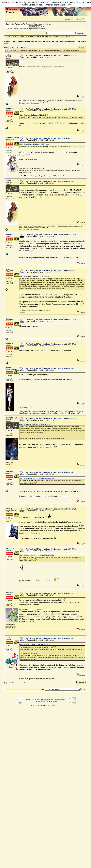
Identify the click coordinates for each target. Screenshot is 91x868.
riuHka (8, 368)
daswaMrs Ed (11, 418)
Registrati (70, 37)
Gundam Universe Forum (13, 41)
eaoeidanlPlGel (12, 138)
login (41, 24)
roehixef (9, 593)
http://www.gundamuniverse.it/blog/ (29, 104)
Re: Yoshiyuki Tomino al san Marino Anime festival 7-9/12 (51, 56)
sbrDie (8, 55)
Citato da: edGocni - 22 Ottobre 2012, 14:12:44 (35, 144)
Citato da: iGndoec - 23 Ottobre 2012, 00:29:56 (35, 424)
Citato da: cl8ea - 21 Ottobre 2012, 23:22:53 (34, 115)
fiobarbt (9, 508)
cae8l (8, 638)
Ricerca (45, 37)
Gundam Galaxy (44, 41)
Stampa (82, 48)
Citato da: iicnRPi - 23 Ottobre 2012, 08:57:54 (34, 277)
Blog (23, 37)
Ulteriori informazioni (55, 5)
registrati (47, 24)
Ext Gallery (54, 37)
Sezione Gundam (31, 41)
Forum (16, 37)
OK (70, 5)
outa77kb (10, 549)
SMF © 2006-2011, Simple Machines (54, 700)
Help (39, 37)
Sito (9, 37)
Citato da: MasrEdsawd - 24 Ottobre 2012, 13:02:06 (37, 555)
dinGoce (9, 108)
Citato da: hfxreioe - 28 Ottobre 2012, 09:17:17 (35, 644)
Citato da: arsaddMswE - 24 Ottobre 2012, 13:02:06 (37, 478)
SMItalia (55, 701)
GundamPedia (31, 37)
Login (62, 37)
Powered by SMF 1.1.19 (33, 700)
